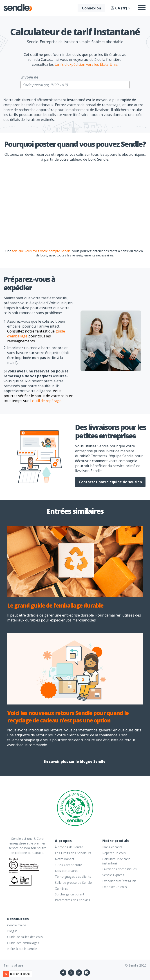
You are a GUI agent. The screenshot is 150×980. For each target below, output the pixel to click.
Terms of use (13, 965)
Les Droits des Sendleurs (73, 853)
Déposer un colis (115, 887)
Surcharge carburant (70, 894)
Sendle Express (113, 875)
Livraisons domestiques (120, 869)
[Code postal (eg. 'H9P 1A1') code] (75, 85)
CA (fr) (120, 8)
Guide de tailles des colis (25, 937)
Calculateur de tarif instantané (116, 861)
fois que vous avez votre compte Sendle (41, 251)
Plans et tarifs (112, 847)
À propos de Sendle (69, 847)
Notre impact (65, 859)
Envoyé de (29, 77)
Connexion (91, 8)
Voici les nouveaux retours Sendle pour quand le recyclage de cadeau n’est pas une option (68, 717)
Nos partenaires (67, 871)
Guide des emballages (23, 943)
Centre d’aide (17, 925)
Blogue (12, 931)
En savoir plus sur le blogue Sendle (75, 761)
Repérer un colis (114, 853)
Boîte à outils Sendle (22, 949)
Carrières (61, 888)
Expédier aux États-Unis (119, 881)
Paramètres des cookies (73, 900)
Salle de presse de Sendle (73, 883)
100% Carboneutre (68, 865)
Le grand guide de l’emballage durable (55, 605)
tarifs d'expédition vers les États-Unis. (86, 64)
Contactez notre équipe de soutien (110, 482)
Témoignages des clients (73, 876)
